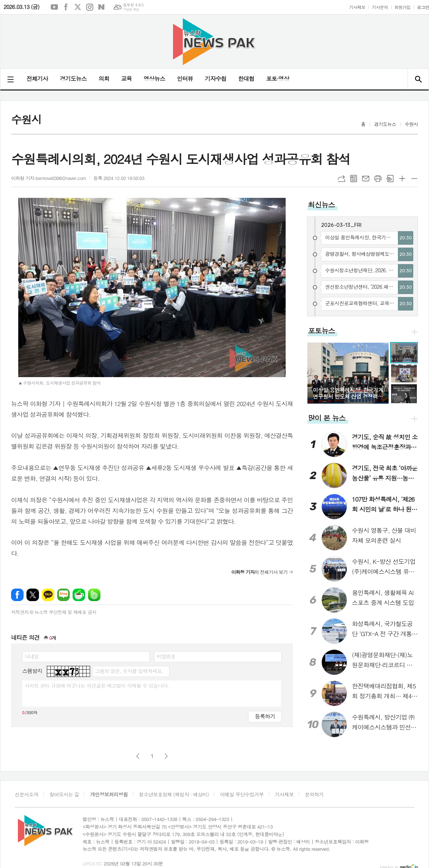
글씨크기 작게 (414, 179)
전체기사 (37, 79)
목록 (354, 179)
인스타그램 (90, 7)
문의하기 (314, 794)
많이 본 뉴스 (327, 418)
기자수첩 (216, 79)
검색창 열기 (418, 79)
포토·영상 (278, 79)
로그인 (423, 7)
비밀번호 (166, 656)
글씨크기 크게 (402, 179)
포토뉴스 (321, 330)
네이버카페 (79, 595)
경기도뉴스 (73, 79)
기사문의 (380, 7)
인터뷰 (185, 79)
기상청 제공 (131, 9)
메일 (366, 179)
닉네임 (32, 656)
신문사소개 (26, 794)
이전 (138, 756)
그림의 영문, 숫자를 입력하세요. (129, 671)
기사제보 (357, 7)
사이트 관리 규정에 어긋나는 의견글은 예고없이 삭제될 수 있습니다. (97, 686)
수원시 (411, 124)
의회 (104, 79)
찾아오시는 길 (64, 794)
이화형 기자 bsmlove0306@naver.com (49, 178)
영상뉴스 (154, 79)
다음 (166, 756)
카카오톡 (48, 595)
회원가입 (402, 7)
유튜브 (54, 7)
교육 (126, 79)
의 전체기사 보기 (259, 572)
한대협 (246, 79)
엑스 (78, 7)
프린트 (378, 179)
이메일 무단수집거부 (242, 794)
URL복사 (341, 179)
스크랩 (390, 179)
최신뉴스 (321, 204)
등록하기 (265, 716)
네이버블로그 (102, 7)
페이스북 (66, 7)
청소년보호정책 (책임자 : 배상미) (174, 794)
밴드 (94, 595)
